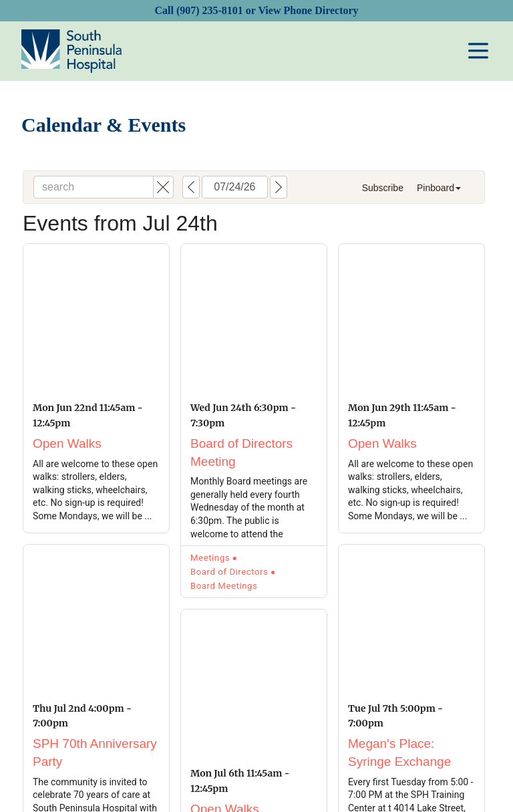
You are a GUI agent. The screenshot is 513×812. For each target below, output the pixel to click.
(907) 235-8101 (210, 10)
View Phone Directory (308, 10)
